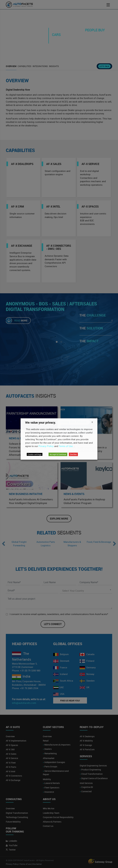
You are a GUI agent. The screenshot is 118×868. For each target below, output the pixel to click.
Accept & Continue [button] (58, 454)
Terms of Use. (66, 446)
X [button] (92, 422)
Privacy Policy (46, 446)
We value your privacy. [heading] (40, 422)
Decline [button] (73, 454)
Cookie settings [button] (35, 454)
